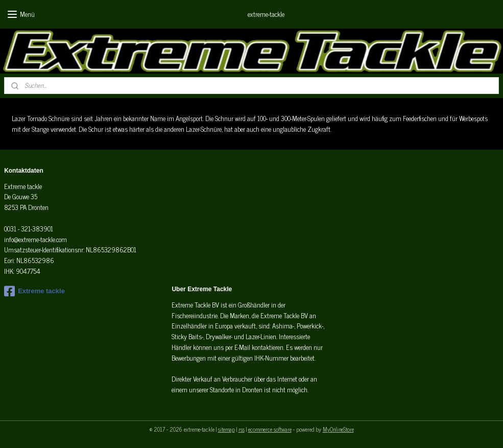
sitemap (226, 429)
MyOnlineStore (338, 429)
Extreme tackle (34, 291)
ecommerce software (270, 429)
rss (242, 429)
